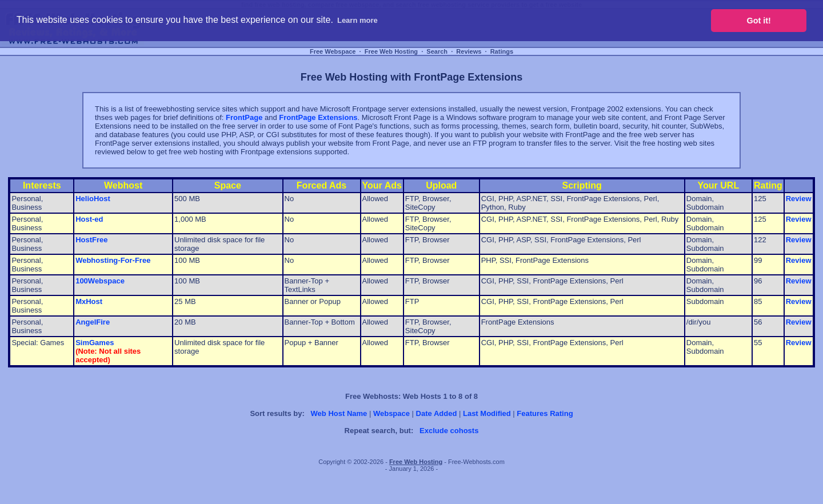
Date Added (437, 413)
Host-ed (89, 219)
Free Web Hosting (391, 51)
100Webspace (100, 281)
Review (799, 199)
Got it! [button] (759, 21)
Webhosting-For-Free (113, 260)
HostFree (91, 240)
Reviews (469, 51)
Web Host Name (339, 413)
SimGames (95, 343)
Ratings (502, 51)
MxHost (89, 301)
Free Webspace (333, 51)
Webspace (391, 413)
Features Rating (545, 413)
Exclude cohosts (449, 431)
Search (437, 51)
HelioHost (93, 199)
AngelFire (93, 322)
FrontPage (244, 117)
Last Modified (487, 413)
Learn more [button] (357, 20)
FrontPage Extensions (318, 117)
